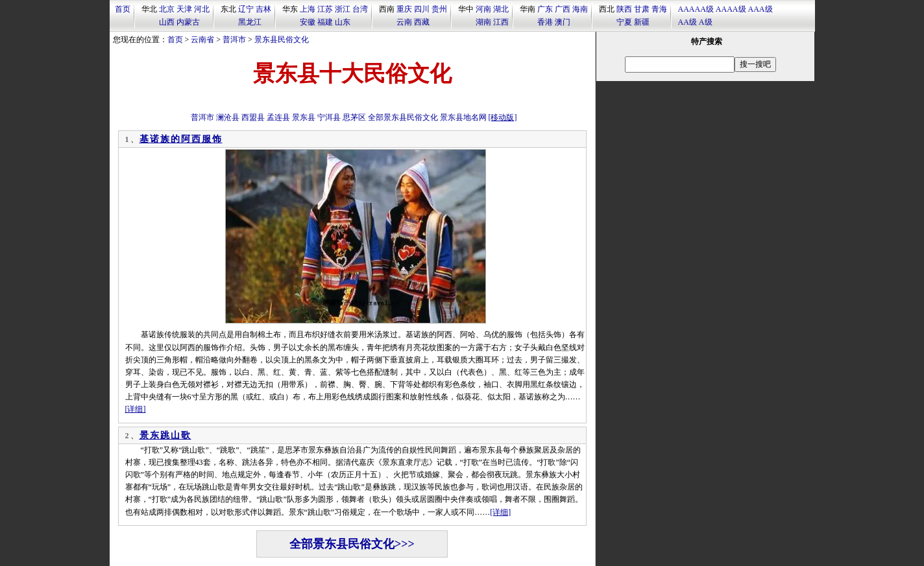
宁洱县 (329, 117)
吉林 (263, 9)
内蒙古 (188, 22)
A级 (706, 22)
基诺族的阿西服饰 (181, 139)
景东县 (304, 117)
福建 (325, 22)
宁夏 (624, 22)
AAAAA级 (696, 9)
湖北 (501, 9)
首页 (123, 9)
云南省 (202, 40)
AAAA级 (731, 9)
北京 (167, 9)
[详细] (136, 409)
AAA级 (760, 9)
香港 (545, 22)
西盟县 (253, 117)
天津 (184, 9)
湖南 (483, 22)
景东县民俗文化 (282, 40)
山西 (167, 22)
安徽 (308, 22)
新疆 (642, 22)
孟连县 (278, 117)
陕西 (624, 9)
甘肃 (642, 9)
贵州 (439, 9)
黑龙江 (250, 22)
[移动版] (503, 117)
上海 (308, 9)
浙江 (343, 9)
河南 (483, 9)
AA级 (687, 22)
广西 (563, 9)
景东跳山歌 (165, 435)
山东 (343, 22)
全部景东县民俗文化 (403, 117)
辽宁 (246, 9)
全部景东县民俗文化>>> (352, 544)
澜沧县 (228, 117)
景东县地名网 (463, 117)
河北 (202, 9)
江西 (501, 22)
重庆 (404, 9)
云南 (404, 22)
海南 (580, 9)
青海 (659, 9)
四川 (422, 9)
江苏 (325, 9)
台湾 (360, 9)
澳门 (563, 22)
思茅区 (354, 117)
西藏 (422, 22)
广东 (545, 9)
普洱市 (234, 40)
